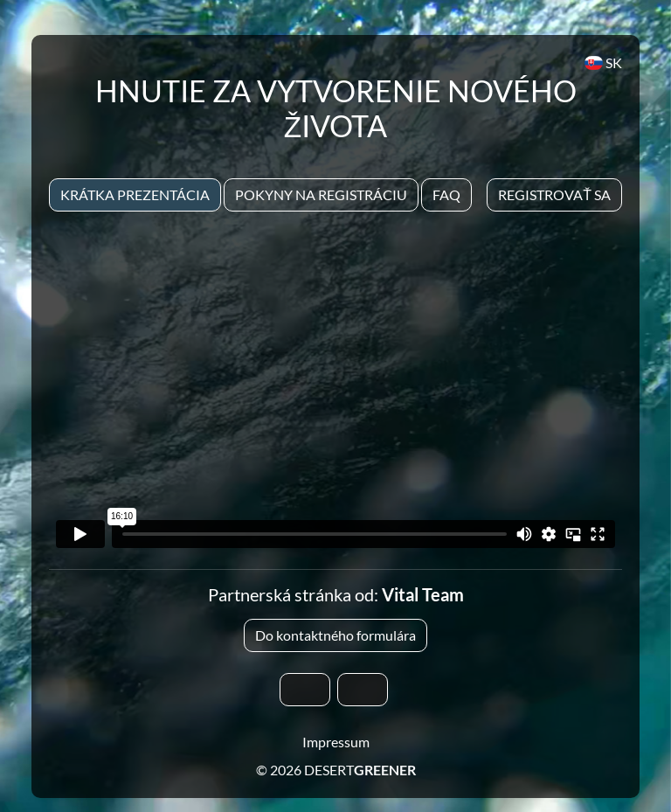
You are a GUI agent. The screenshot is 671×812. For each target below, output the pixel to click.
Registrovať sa (554, 194)
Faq (446, 194)
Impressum (336, 742)
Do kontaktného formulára (335, 635)
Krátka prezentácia (135, 194)
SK (603, 62)
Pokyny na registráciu (321, 194)
